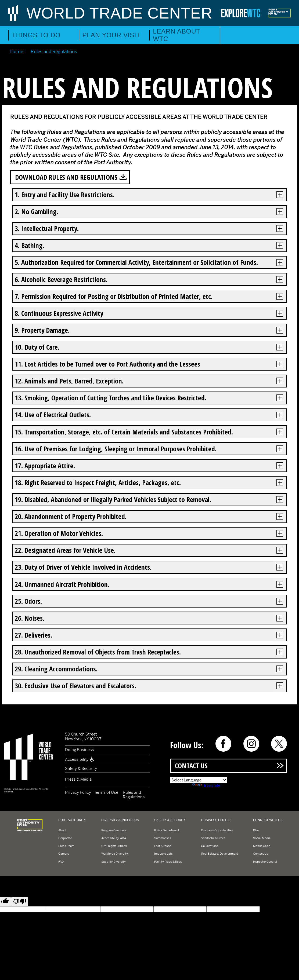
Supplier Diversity (114, 862)
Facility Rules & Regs (168, 862)
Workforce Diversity (115, 854)
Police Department (167, 830)
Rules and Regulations (134, 795)
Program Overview (114, 830)
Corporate (65, 838)
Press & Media (78, 779)
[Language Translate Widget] (199, 780)
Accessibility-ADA (114, 838)
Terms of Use (106, 792)
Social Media (262, 838)
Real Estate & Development (220, 854)
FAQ (61, 862)
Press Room (66, 846)
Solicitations (210, 846)
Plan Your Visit (111, 35)
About (62, 830)
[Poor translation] (20, 902)
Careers (64, 854)
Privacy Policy (78, 792)
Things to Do (36, 35)
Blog (256, 830)
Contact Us (191, 766)
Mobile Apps (262, 846)
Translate (206, 785)
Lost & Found (163, 846)
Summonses (163, 838)
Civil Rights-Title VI (114, 846)
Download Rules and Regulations (66, 177)
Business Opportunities (217, 830)
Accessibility (80, 759)
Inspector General (265, 862)
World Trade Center (119, 13)
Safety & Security (81, 768)
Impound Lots (163, 854)
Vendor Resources (213, 838)
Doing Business (80, 750)
